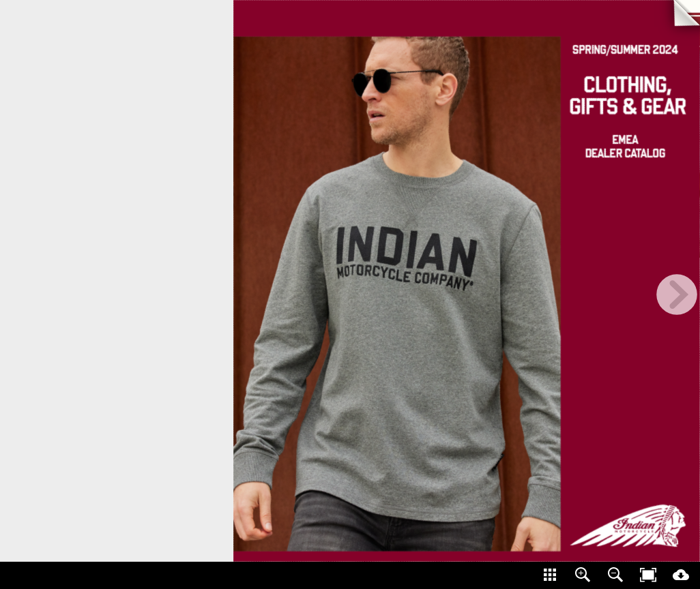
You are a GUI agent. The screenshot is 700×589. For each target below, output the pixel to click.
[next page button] (677, 294)
